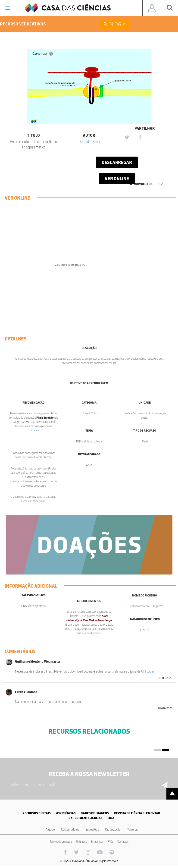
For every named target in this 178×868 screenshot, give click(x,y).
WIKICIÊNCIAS (66, 813)
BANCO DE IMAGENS (95, 813)
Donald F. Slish (89, 142)
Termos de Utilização (61, 842)
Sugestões (92, 829)
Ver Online (117, 179)
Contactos (123, 842)
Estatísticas (97, 842)
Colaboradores (70, 829)
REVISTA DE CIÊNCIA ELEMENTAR (137, 813)
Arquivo (50, 829)
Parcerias (133, 829)
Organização (113, 829)
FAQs (110, 842)
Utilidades (33, 430)
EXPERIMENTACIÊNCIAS (86, 818)
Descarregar (117, 162)
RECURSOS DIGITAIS (37, 813)
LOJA (111, 818)
